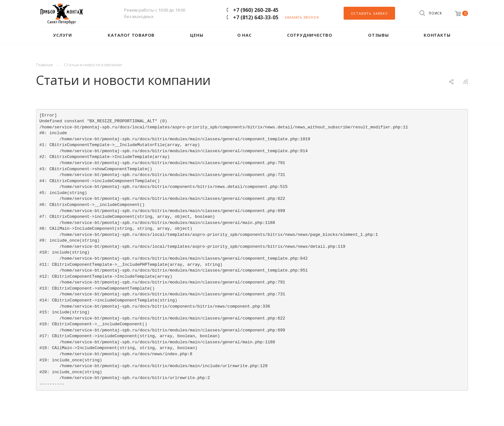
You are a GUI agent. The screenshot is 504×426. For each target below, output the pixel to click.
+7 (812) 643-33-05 (256, 17)
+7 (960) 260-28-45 (256, 10)
